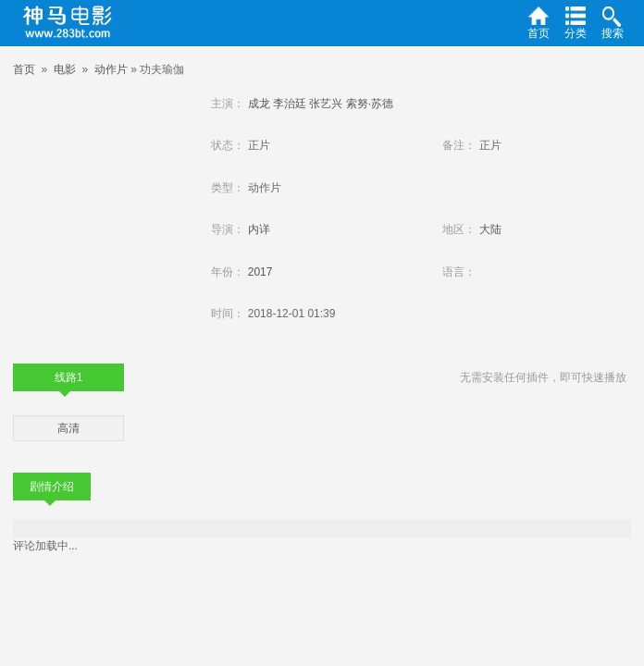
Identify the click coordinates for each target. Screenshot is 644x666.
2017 (260, 272)
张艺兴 (326, 104)
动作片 (111, 69)
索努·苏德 (370, 104)
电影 (65, 69)
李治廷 (290, 104)
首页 (24, 69)
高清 (68, 428)
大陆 (490, 229)
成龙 (259, 104)
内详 (259, 229)
